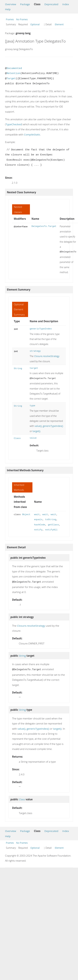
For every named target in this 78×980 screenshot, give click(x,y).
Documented (14, 68)
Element (59, 24)
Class (17, 438)
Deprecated (51, 4)
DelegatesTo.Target (44, 226)
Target (11, 79)
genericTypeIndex (41, 329)
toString (51, 520)
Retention (13, 73)
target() (36, 431)
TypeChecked (14, 124)
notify (38, 530)
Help (8, 9)
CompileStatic (32, 134)
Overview (11, 4)
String (18, 368)
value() (38, 426)
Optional (35, 24)
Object (26, 515)
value (33, 438)
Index (66, 4)
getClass (53, 525)
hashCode (40, 525)
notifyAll (51, 530)
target (34, 368)
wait (37, 515)
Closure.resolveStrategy (47, 356)
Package (25, 4)
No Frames (22, 19)
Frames (10, 19)
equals (38, 520)
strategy (35, 351)
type (33, 406)
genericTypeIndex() (53, 426)
